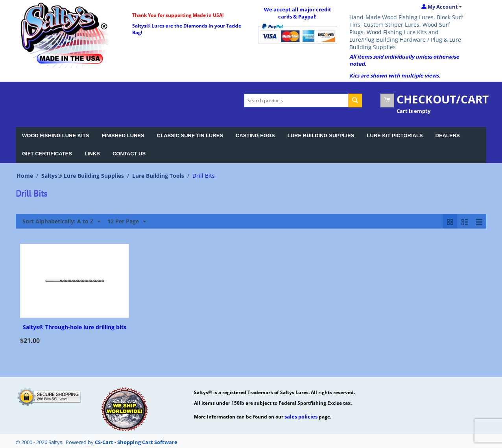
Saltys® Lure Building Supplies (83, 176)
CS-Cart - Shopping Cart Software (136, 442)
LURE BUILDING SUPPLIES (321, 136)
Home (25, 176)
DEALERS (448, 136)
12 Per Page (127, 222)
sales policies (301, 417)
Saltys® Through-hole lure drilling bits (75, 327)
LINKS (92, 154)
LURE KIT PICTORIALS (395, 136)
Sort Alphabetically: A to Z (61, 222)
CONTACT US (129, 154)
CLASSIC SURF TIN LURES (190, 136)
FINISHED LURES (123, 136)
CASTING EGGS (255, 136)
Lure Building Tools (158, 176)
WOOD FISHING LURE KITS (55, 136)
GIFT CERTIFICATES (47, 154)
